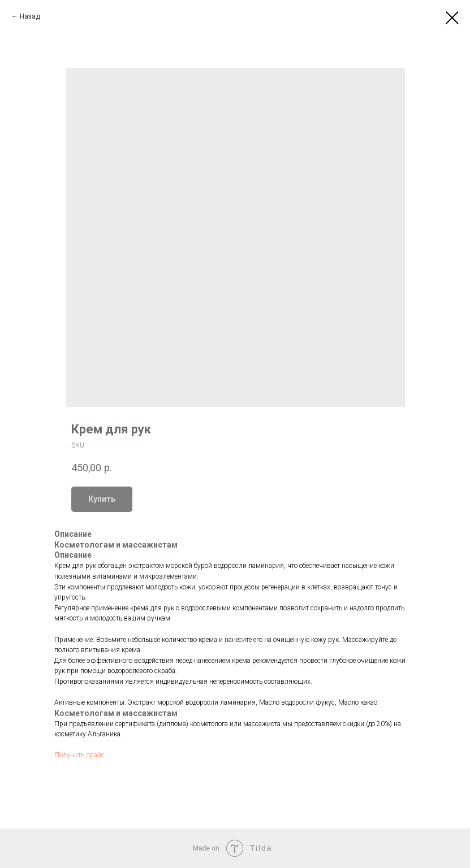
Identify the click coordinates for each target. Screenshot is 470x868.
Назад (30, 16)
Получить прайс (79, 755)
